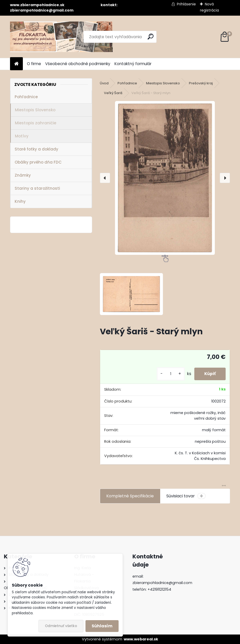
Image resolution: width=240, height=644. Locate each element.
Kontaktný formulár (133, 64)
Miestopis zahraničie (36, 123)
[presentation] (105, 178)
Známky (23, 175)
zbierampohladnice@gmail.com (162, 583)
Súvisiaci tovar (186, 496)
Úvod (104, 83)
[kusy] (170, 374)
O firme (34, 64)
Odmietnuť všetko (61, 626)
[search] (151, 37)
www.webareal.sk (141, 639)
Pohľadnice (26, 97)
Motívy (22, 136)
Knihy (20, 201)
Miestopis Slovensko (35, 110)
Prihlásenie (186, 4)
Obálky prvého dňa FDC (38, 162)
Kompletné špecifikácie (130, 496)
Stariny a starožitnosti (37, 188)
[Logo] (61, 37)
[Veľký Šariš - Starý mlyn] (165, 178)
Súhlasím (102, 626)
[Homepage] (16, 64)
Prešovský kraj (201, 83)
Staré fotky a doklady (36, 149)
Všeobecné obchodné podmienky (78, 64)
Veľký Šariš (113, 93)
